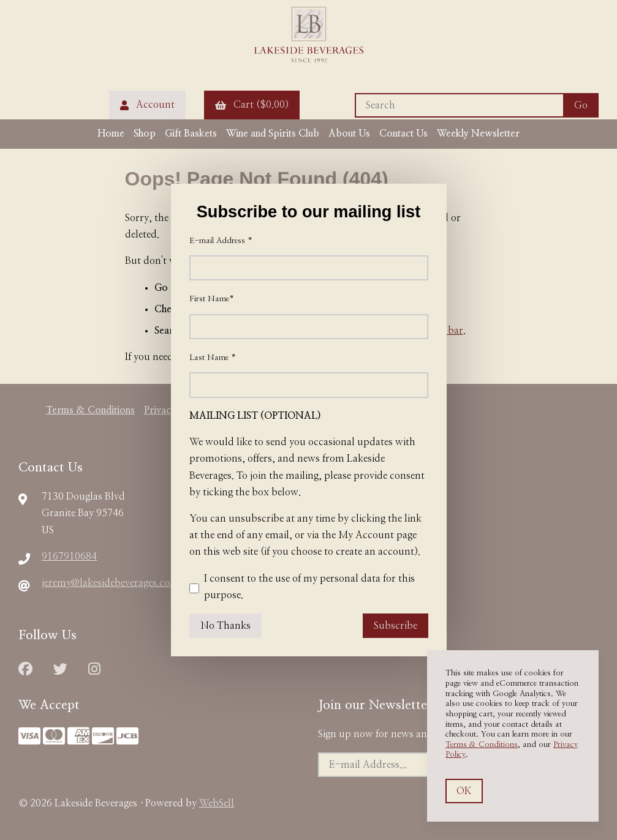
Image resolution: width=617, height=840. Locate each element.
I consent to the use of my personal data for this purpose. (302, 588)
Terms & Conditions (482, 745)
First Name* (212, 299)
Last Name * (213, 358)
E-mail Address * (221, 241)
